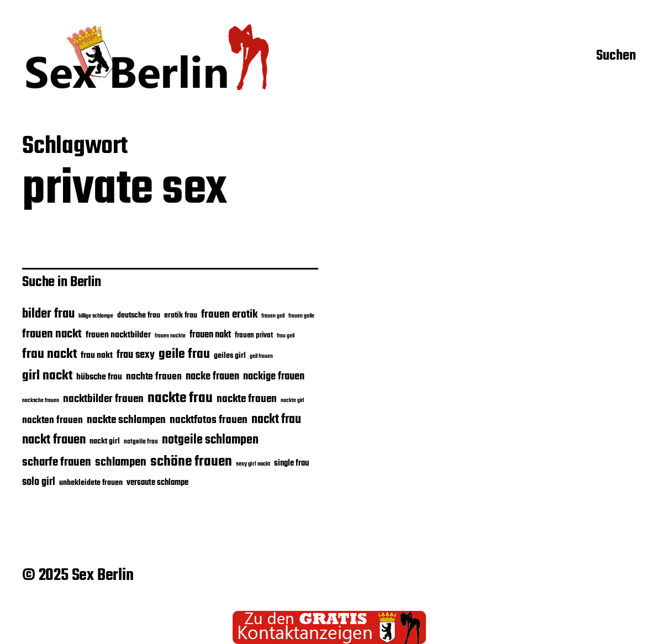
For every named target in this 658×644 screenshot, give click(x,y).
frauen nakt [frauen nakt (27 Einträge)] (210, 335)
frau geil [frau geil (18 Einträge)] (286, 336)
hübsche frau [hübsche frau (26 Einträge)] (99, 377)
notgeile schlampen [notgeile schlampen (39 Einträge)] (210, 440)
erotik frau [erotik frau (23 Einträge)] (181, 315)
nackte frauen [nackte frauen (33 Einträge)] (247, 399)
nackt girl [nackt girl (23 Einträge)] (105, 441)
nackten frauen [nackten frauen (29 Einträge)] (52, 420)
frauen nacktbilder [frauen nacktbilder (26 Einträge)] (118, 335)
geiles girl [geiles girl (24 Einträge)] (230, 356)
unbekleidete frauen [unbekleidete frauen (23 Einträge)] (91, 483)
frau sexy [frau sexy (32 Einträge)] (136, 355)
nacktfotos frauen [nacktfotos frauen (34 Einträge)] (209, 420)
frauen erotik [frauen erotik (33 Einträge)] (229, 315)
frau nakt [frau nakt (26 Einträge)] (97, 355)
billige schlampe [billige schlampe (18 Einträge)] (96, 316)
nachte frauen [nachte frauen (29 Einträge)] (154, 377)
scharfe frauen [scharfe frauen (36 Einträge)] (57, 462)
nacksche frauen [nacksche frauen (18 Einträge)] (41, 400)
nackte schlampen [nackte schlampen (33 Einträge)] (126, 420)
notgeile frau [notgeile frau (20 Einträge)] (141, 442)
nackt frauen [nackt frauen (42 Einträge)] (54, 440)
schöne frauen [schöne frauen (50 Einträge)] (191, 462)
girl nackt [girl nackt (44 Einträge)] (47, 376)
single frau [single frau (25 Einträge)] (291, 463)
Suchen (616, 57)
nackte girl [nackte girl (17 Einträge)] (292, 401)
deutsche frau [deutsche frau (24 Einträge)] (139, 315)
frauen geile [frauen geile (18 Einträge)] (301, 316)
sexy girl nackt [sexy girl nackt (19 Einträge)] (253, 464)
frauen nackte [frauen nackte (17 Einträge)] (170, 336)
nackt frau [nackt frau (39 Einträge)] (276, 420)
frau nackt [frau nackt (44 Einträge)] (49, 354)
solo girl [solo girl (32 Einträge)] (39, 482)
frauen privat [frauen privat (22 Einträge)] (254, 336)
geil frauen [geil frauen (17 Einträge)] (261, 357)
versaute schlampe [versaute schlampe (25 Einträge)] (157, 483)
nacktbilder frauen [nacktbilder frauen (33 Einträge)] (103, 399)
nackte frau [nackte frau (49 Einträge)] (180, 398)
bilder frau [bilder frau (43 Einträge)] (48, 314)
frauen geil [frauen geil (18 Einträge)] (273, 316)
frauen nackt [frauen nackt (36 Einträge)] (52, 334)
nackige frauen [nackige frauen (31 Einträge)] (274, 377)
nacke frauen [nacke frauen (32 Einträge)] (212, 376)
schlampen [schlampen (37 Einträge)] (121, 462)
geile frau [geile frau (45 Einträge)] (184, 354)
